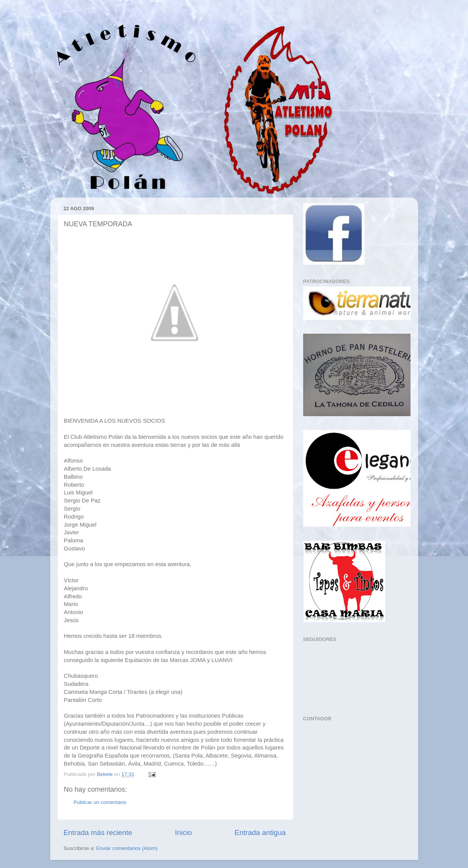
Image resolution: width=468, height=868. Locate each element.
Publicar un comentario (100, 802)
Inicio (184, 833)
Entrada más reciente (98, 833)
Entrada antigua (260, 833)
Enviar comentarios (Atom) (127, 848)
